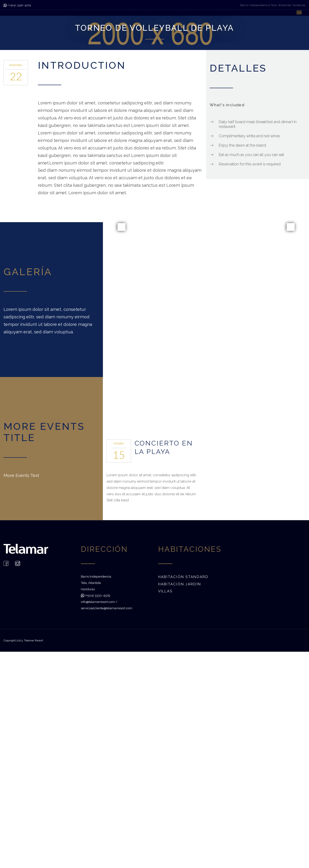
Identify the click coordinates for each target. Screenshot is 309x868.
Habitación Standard (183, 577)
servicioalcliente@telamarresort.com (107, 608)
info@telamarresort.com (98, 602)
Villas (165, 591)
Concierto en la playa (164, 447)
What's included (227, 105)
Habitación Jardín (180, 584)
